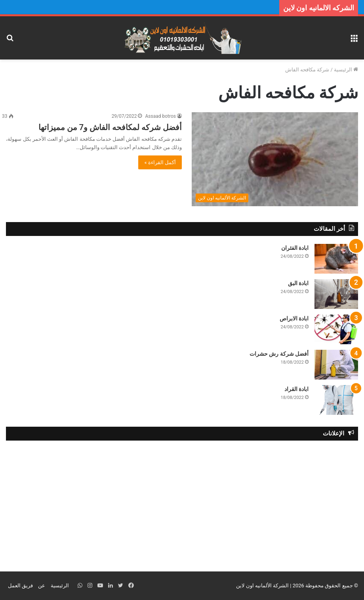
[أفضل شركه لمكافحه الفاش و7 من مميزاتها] (275, 159)
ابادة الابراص (294, 318)
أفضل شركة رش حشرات (279, 354)
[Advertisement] (182, 504)
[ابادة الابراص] (336, 329)
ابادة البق (298, 283)
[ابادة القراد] (336, 400)
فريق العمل (20, 586)
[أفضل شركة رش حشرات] (336, 365)
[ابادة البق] (336, 294)
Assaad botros (160, 116)
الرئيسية (346, 70)
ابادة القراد (296, 389)
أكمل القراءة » (160, 162)
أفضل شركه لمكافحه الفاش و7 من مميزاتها (110, 127)
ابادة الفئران (295, 248)
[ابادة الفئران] (336, 259)
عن (42, 586)
